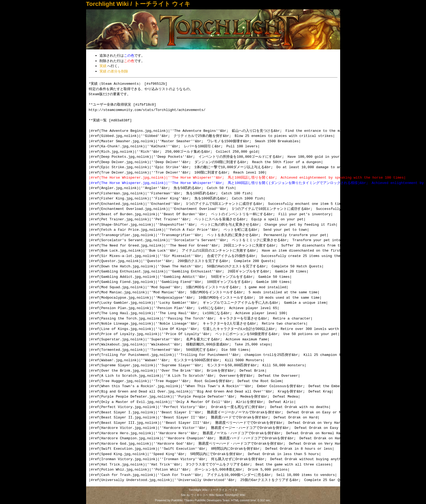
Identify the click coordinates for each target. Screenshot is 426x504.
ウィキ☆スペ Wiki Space (207, 495)
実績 (103, 66)
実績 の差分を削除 (114, 71)
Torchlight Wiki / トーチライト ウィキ (138, 4)
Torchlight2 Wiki (235, 495)
